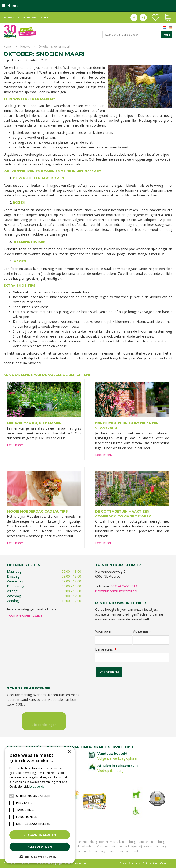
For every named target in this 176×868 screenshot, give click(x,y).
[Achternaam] (151, 640)
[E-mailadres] (132, 657)
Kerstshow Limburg (83, 846)
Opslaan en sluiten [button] (40, 835)
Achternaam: (143, 631)
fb (134, 17)
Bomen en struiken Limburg (117, 842)
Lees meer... (16, 445)
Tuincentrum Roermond (122, 851)
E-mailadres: (106, 649)
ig (143, 17)
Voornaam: (103, 631)
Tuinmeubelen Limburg (90, 851)
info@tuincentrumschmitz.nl (116, 591)
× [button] (70, 752)
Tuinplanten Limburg (151, 842)
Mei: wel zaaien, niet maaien (34, 423)
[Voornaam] (114, 640)
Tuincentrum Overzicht (158, 863)
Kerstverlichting (107, 846)
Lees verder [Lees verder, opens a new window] (38, 787)
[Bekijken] (168, 17)
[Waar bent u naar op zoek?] (137, 34)
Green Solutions (130, 863)
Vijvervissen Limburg (152, 846)
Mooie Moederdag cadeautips (37, 511)
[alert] (40, 805)
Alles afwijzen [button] (40, 847)
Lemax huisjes (128, 846)
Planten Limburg (87, 842)
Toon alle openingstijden (26, 615)
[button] (40, 856)
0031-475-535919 (124, 586)
